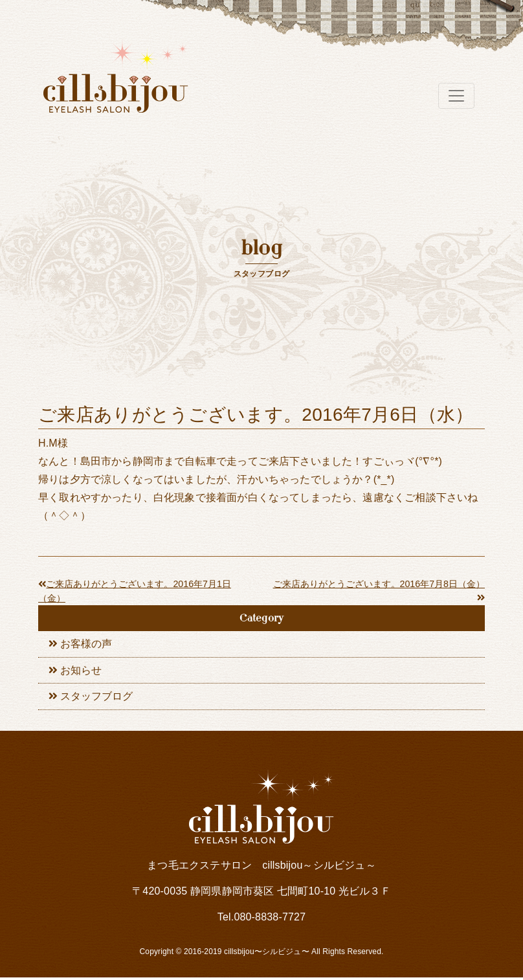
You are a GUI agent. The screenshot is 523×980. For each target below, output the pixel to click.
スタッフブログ (96, 699)
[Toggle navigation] (456, 96)
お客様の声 (86, 644)
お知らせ (81, 672)
